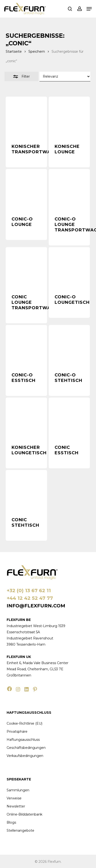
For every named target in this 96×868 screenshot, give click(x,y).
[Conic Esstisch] (69, 418)
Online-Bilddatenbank (24, 814)
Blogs (11, 822)
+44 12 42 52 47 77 (30, 598)
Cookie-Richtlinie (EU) (24, 723)
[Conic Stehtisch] (26, 491)
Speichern (37, 52)
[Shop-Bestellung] (65, 77)
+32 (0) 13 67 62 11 (29, 591)
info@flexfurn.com (36, 606)
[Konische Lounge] (69, 117)
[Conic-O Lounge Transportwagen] (69, 190)
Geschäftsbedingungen (26, 748)
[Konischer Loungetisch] (26, 418)
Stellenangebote (20, 830)
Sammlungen (18, 790)
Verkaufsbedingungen (25, 756)
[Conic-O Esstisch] (26, 346)
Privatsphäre (17, 732)
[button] (89, 9)
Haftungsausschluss (23, 740)
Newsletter (16, 806)
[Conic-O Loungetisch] (69, 268)
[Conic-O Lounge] (26, 190)
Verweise (14, 798)
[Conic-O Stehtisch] (69, 346)
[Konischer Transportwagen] (26, 117)
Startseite (14, 52)
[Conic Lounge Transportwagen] (26, 268)
